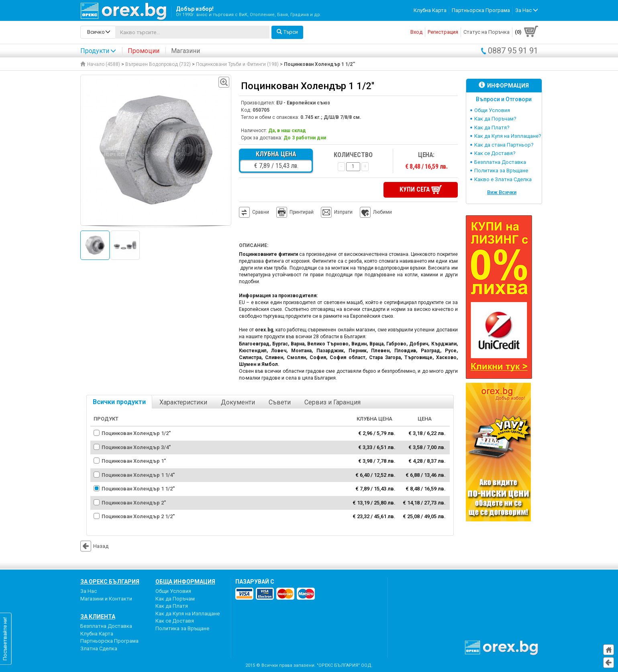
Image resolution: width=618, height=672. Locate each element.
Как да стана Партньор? (504, 145)
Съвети (280, 402)
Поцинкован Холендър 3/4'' (136, 447)
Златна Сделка (99, 649)
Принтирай (295, 212)
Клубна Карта (430, 10)
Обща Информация (185, 582)
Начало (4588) (100, 64)
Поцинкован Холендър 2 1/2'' (138, 516)
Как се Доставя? (495, 153)
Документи (238, 402)
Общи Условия (492, 110)
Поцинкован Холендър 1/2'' (136, 433)
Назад (94, 546)
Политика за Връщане (501, 171)
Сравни (261, 212)
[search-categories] (98, 32)
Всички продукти (119, 402)
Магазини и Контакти (106, 599)
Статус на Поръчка (486, 32)
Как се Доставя (175, 621)
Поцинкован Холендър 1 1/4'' (138, 475)
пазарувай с (255, 582)
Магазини (186, 51)
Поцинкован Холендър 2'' (134, 503)
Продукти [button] (98, 51)
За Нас (89, 591)
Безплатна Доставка (500, 162)
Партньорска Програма (481, 10)
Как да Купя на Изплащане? (508, 136)
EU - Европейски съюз (303, 103)
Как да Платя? (492, 128)
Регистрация (443, 32)
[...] (192, 32)
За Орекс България (110, 582)
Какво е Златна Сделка (503, 179)
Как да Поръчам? (495, 119)
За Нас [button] (527, 10)
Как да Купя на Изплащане (188, 614)
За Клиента (98, 617)
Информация (504, 85)
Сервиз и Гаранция (332, 402)
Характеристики (183, 402)
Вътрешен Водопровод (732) (158, 64)
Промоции (144, 51)
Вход (416, 32)
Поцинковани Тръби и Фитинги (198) (237, 64)
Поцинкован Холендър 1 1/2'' (138, 489)
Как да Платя (172, 606)
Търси (287, 32)
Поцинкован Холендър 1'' (134, 461)
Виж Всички (502, 192)
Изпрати (343, 212)
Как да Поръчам (175, 599)
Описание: (254, 245)
